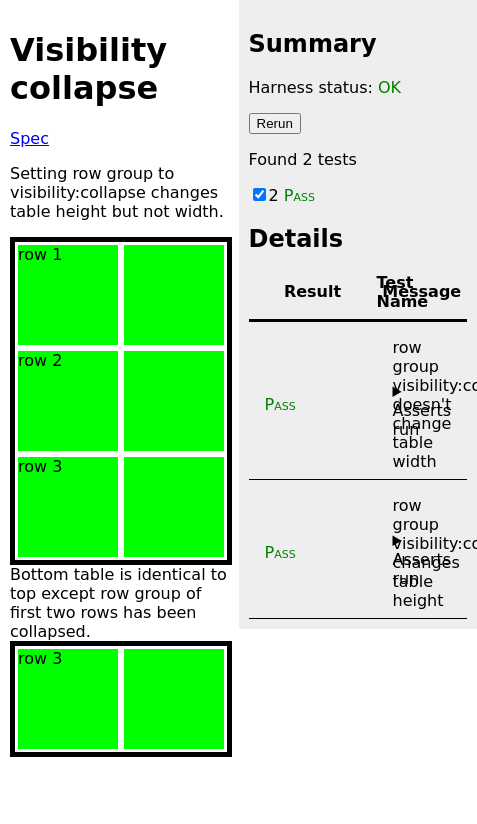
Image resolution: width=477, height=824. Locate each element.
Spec (29, 138)
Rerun (275, 123)
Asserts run (422, 420)
